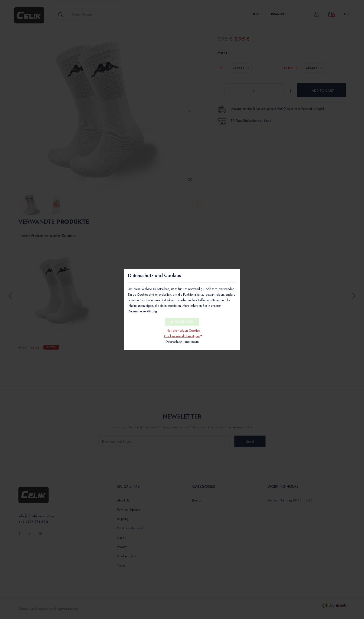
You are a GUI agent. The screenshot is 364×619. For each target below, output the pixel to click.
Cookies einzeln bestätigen (182, 336)
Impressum (192, 342)
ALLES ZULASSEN (182, 322)
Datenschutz (174, 342)
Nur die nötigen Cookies (183, 331)
